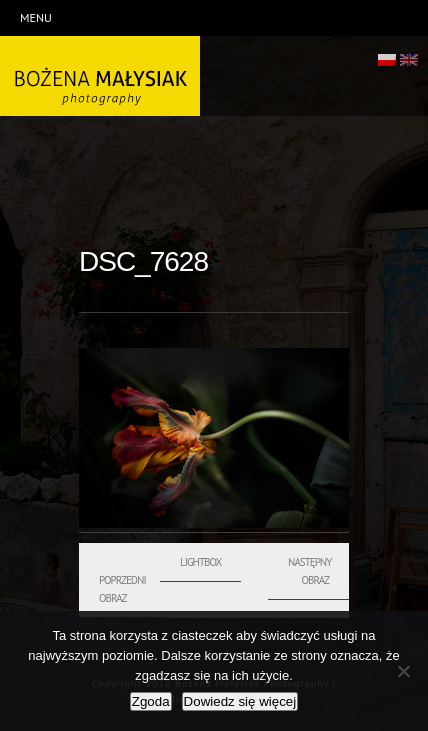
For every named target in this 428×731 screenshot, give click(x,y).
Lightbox (200, 562)
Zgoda (151, 701)
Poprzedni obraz (122, 589)
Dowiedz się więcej (240, 701)
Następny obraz (309, 571)
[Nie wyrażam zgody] (403, 671)
